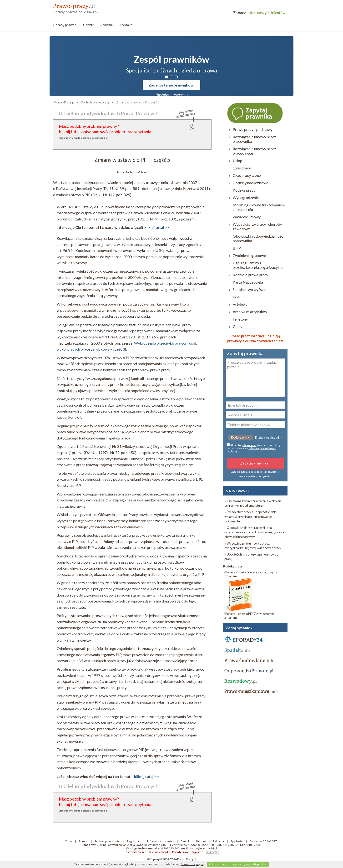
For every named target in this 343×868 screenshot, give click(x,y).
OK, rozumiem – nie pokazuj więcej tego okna (238, 864)
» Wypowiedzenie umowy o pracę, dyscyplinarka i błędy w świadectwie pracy (253, 546)
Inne (236, 297)
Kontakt (126, 25)
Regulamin (250, 445)
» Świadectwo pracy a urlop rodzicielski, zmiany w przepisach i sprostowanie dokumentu (251, 516)
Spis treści (237, 841)
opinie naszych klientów (259, 13)
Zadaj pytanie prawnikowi (171, 85)
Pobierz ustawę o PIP (239, 614)
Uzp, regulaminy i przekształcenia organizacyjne (258, 265)
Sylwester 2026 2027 (263, 841)
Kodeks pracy (244, 190)
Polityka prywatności (107, 841)
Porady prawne (65, 25)
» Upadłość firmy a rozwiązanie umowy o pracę (251, 557)
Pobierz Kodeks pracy (240, 572)
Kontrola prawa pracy (250, 275)
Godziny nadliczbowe (250, 183)
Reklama (106, 25)
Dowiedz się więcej (192, 864)
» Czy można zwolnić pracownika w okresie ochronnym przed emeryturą (253, 503)
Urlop (237, 161)
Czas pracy (242, 168)
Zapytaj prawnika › (255, 113)
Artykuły (240, 304)
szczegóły (212, 852)
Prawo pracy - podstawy (253, 129)
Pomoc (83, 841)
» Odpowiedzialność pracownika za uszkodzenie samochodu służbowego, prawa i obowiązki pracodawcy (255, 532)
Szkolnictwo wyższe (249, 289)
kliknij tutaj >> (157, 227)
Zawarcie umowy (247, 217)
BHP (237, 248)
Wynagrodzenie (246, 197)
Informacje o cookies (161, 841)
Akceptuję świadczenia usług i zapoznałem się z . (253, 448)
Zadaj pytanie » (239, 628)
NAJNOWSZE (238, 491)
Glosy (237, 326)
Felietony (240, 319)
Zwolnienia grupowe (249, 255)
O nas (68, 841)
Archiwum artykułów (250, 312)
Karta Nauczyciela (248, 282)
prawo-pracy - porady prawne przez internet (88, 7)
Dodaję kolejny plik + (269, 438)
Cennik (88, 25)
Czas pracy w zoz (247, 175)
